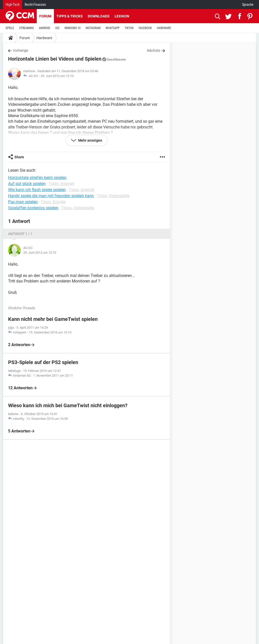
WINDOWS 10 (73, 28)
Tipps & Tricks (70, 16)
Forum (45, 16)
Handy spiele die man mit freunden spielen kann (51, 196)
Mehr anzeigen (90, 140)
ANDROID (45, 28)
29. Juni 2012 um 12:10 (57, 76)
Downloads (99, 16)
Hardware (44, 38)
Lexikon (122, 16)
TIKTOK (129, 28)
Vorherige (20, 50)
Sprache (248, 5)
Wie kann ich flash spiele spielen (37, 190)
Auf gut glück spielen (27, 184)
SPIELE (10, 28)
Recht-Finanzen (35, 5)
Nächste (154, 50)
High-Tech (13, 5)
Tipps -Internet (61, 184)
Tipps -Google (53, 202)
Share (19, 157)
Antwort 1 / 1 (20, 234)
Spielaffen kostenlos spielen (33, 208)
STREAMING (27, 28)
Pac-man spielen (23, 202)
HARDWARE (164, 28)
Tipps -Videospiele (113, 196)
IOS (57, 28)
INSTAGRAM (93, 28)
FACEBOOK (145, 28)
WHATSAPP (112, 28)
